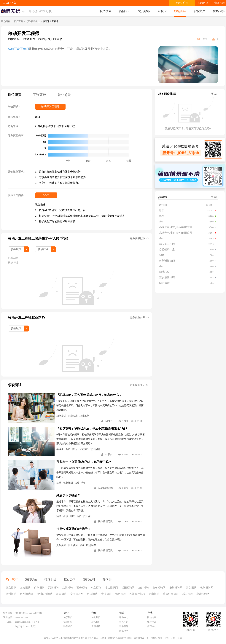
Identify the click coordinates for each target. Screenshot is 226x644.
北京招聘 (11, 588)
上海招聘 (25, 588)
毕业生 (60, 449)
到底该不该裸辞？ (68, 495)
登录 (178, 3)
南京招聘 (96, 588)
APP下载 (11, 3)
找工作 (87, 516)
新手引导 (124, 626)
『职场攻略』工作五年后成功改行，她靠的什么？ (89, 395)
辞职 (66, 516)
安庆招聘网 (77, 594)
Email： (11, 622)
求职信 (162, 11)
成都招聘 (144, 588)
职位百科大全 (33, 21)
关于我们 (68, 617)
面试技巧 (84, 449)
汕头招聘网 (111, 588)
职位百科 (18, 21)
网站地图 (152, 617)
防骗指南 (124, 631)
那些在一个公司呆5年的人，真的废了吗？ (84, 462)
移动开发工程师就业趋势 (26, 318)
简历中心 (152, 626)
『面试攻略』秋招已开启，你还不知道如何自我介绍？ (92, 428)
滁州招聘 (11, 594)
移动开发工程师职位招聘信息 (43, 39)
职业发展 (73, 416)
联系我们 (96, 622)
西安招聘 (82, 588)
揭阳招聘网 (128, 588)
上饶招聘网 (203, 594)
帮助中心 (124, 617)
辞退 (82, 545)
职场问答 (219, 11)
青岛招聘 (191, 588)
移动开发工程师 (18, 49)
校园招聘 (95, 449)
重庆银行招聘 (171, 594)
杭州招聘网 (207, 588)
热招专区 (125, 11)
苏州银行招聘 (137, 594)
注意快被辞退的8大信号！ (74, 529)
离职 (72, 516)
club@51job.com (23, 622)
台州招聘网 (26, 594)
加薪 (77, 483)
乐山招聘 (187, 594)
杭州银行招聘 (44, 594)
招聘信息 (203, 3)
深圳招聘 (53, 588)
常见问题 (124, 622)
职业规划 (84, 416)
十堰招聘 (106, 594)
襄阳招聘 (61, 594)
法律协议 (68, 622)
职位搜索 (106, 11)
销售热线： (9, 613)
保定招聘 (120, 594)
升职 (84, 483)
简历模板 (144, 11)
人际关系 (61, 545)
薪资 (79, 516)
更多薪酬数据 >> (139, 238)
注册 (186, 3)
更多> (214, 94)
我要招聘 (219, 3)
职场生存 (91, 545)
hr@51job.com (22, 626)
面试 (68, 449)
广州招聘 (39, 588)
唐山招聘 (154, 594)
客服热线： (9, 617)
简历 (75, 449)
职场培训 (61, 416)
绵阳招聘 (92, 594)
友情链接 (96, 626)
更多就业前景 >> (139, 317)
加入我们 (96, 617)
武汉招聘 (68, 588)
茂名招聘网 (159, 588)
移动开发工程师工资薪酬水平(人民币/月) (38, 238)
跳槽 (59, 483)
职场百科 (180, 11)
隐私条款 (68, 626)
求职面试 (15, 385)
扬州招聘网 (176, 588)
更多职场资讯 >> (139, 385)
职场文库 (199, 11)
